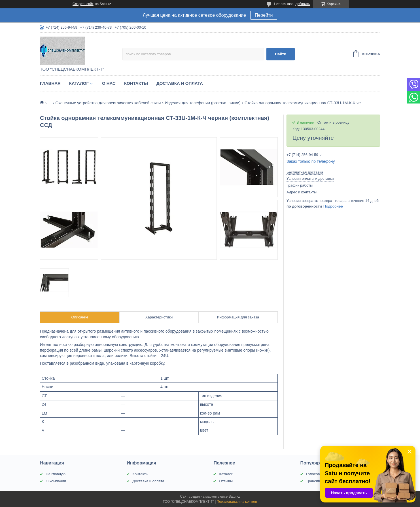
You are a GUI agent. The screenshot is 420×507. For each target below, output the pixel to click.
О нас (109, 83)
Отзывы (226, 481)
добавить (303, 4)
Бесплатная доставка (305, 172)
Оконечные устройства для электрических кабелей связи (108, 103)
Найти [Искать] (281, 54)
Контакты (136, 83)
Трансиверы (316, 481)
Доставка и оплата (180, 83)
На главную (56, 474)
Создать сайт (83, 4)
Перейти (264, 15)
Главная (50, 83)
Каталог (79, 83)
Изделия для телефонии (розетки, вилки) (203, 103)
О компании (56, 481)
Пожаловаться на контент (237, 502)
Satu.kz (234, 497)
